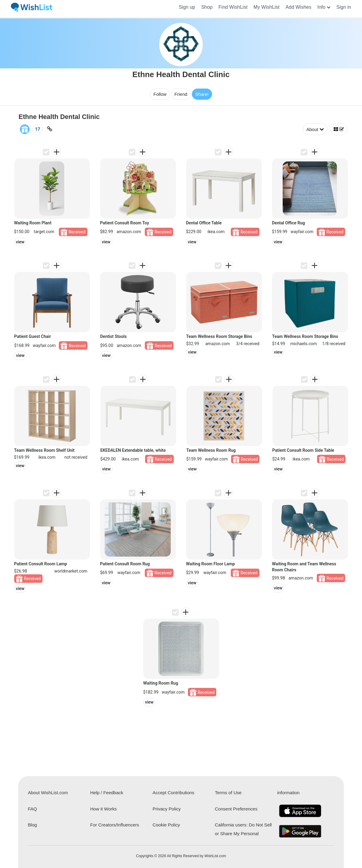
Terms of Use (228, 793)
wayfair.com (302, 232)
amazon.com (129, 232)
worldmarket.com (71, 571)
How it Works (103, 809)
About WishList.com (48, 793)
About (315, 129)
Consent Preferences (236, 809)
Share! (202, 94)
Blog (32, 825)
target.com (44, 232)
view (20, 242)
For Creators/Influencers (115, 825)
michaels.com (304, 344)
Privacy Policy (167, 809)
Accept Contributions (173, 793)
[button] (324, 7)
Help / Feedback (107, 793)
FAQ (32, 809)
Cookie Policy (166, 825)
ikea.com (216, 232)
